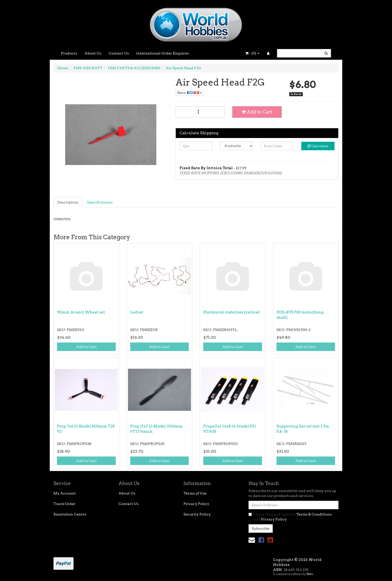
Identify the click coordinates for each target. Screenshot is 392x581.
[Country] (237, 146)
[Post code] (277, 146)
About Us (93, 53)
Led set (137, 312)
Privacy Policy (196, 504)
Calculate (318, 146)
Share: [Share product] (189, 93)
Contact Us (119, 53)
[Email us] (252, 540)
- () (252, 53)
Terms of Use (195, 493)
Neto (310, 574)
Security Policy (197, 514)
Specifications (100, 202)
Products (69, 53)
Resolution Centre (70, 514)
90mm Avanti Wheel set (81, 312)
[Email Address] (293, 505)
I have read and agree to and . (290, 517)
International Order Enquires (162, 53)
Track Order (64, 504)
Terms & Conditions (314, 514)
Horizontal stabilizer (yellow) (231, 312)
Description (68, 202)
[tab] (68, 202)
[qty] (196, 146)
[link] (261, 540)
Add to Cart (257, 112)
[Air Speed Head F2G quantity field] (200, 112)
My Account (65, 493)
